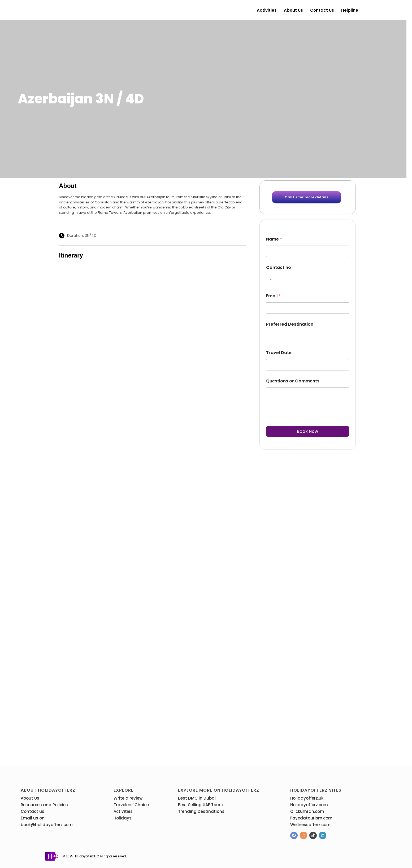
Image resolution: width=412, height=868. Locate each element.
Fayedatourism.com (311, 818)
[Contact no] (308, 280)
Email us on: (33, 818)
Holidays (123, 818)
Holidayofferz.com (309, 805)
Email (273, 296)
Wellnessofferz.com (310, 825)
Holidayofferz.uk (307, 798)
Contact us (322, 10)
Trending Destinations (201, 811)
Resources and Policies (44, 805)
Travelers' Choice (131, 805)
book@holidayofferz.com (47, 825)
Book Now (307, 431)
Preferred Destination (290, 324)
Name (274, 239)
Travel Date (279, 353)
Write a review (128, 798)
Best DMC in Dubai (197, 798)
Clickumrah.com (307, 811)
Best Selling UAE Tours (200, 805)
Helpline (350, 10)
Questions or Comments (293, 381)
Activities (267, 10)
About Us (293, 10)
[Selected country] (270, 280)
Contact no (279, 267)
